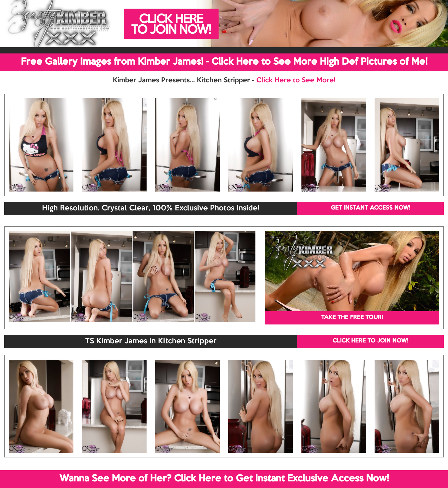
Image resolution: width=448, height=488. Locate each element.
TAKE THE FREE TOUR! (352, 318)
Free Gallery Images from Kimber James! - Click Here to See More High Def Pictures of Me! (224, 62)
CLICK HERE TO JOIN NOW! (370, 341)
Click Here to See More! (296, 80)
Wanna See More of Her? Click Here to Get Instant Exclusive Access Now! (224, 479)
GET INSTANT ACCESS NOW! (371, 208)
